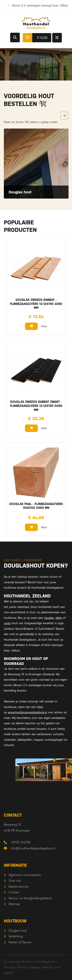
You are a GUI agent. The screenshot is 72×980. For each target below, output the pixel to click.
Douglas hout (18, 931)
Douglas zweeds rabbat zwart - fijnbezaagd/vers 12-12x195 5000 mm (36, 406)
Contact (14, 892)
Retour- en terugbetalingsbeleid (30, 898)
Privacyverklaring (29, 967)
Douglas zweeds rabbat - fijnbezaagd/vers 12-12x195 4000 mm (36, 304)
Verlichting (16, 936)
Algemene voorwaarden (25, 875)
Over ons (15, 881)
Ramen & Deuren (20, 942)
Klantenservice (19, 887)
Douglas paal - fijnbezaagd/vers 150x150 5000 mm (36, 506)
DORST (9, 973)
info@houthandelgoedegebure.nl (33, 848)
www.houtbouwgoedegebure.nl (27, 712)
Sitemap (14, 904)
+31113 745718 (20, 842)
